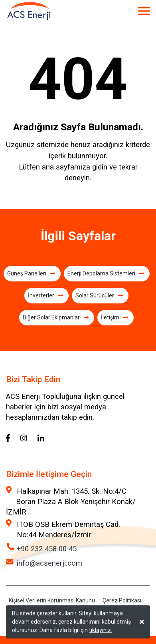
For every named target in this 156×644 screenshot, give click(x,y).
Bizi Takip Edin (33, 379)
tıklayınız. (101, 631)
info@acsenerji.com (49, 563)
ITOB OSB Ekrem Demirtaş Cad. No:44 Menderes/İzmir (68, 529)
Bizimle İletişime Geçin (49, 474)
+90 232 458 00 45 (47, 549)
